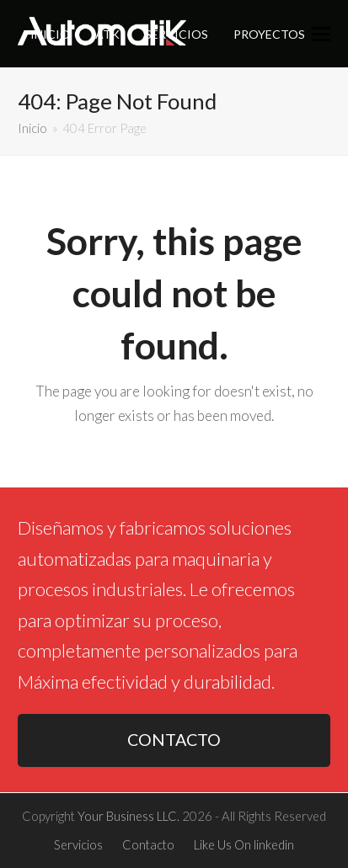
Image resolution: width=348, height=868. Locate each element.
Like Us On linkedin (244, 844)
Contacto (148, 844)
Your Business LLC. (128, 816)
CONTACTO (174, 740)
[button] (321, 34)
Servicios (78, 844)
